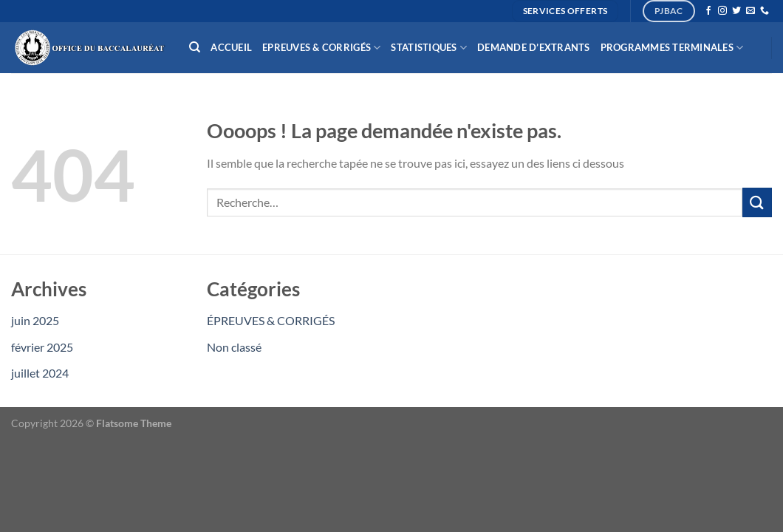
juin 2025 (35, 320)
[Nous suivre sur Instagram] (722, 11)
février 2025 (42, 347)
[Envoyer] (757, 202)
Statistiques (429, 48)
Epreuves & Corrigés (321, 48)
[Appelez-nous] (765, 11)
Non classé (234, 347)
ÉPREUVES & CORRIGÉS (271, 320)
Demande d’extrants (534, 47)
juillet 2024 (40, 373)
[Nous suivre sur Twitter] (736, 11)
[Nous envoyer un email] (750, 11)
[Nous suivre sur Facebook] (708, 11)
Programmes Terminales (672, 48)
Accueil (231, 47)
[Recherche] (195, 47)
